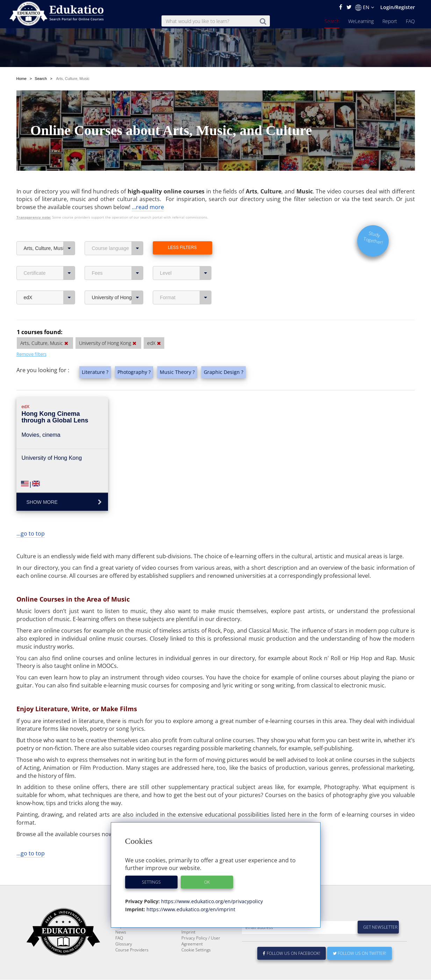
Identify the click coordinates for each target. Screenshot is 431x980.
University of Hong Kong (118, 281)
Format (186, 281)
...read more (148, 191)
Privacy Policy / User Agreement (201, 941)
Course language (118, 232)
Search (332, 21)
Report (390, 21)
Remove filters (31, 338)
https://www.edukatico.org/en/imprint (190, 909)
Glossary (124, 944)
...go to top (31, 517)
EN (365, 7)
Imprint (188, 932)
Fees (118, 257)
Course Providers (132, 950)
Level (186, 257)
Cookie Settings (196, 950)
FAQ (410, 21)
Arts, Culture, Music (49, 232)
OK (207, 882)
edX (49, 281)
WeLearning (361, 21)
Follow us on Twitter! (360, 954)
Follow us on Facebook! (292, 954)
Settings (151, 882)
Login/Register (398, 7)
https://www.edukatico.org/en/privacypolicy (211, 901)
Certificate (49, 257)
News (121, 932)
